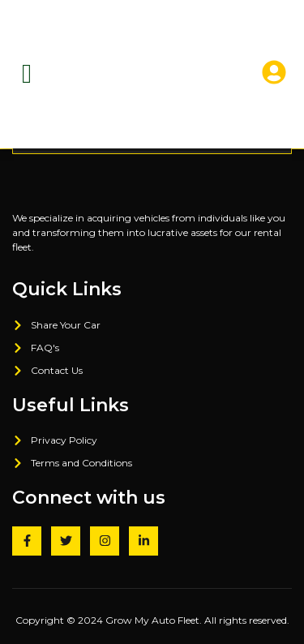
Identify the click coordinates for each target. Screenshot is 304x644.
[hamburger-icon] (27, 74)
